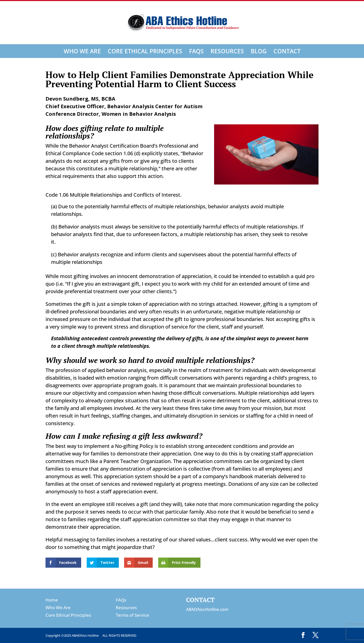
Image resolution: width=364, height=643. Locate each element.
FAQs (196, 51)
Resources (227, 51)
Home (52, 600)
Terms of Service (132, 615)
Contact (287, 51)
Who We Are (82, 51)
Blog (259, 51)
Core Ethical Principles (145, 51)
